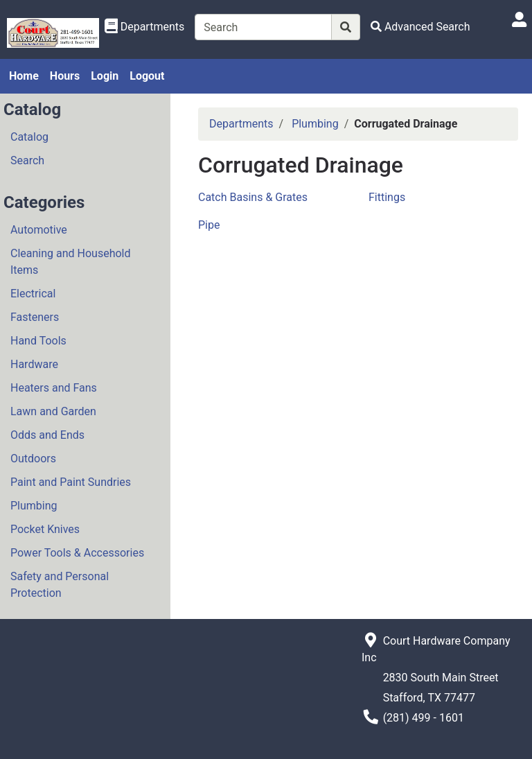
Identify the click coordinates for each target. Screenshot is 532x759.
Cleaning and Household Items (71, 262)
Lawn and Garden (53, 411)
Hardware (34, 364)
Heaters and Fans (54, 388)
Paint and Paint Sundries (71, 482)
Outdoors (33, 459)
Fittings (387, 197)
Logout (147, 76)
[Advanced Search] (420, 27)
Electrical (33, 294)
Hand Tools (38, 341)
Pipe (209, 225)
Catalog (29, 137)
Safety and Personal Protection (60, 585)
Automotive (39, 230)
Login (105, 76)
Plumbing (34, 506)
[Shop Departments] (145, 27)
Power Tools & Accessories (77, 553)
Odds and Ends (47, 435)
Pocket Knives (45, 529)
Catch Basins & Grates (253, 197)
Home (24, 76)
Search (27, 160)
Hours (65, 76)
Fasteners (35, 317)
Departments (241, 124)
